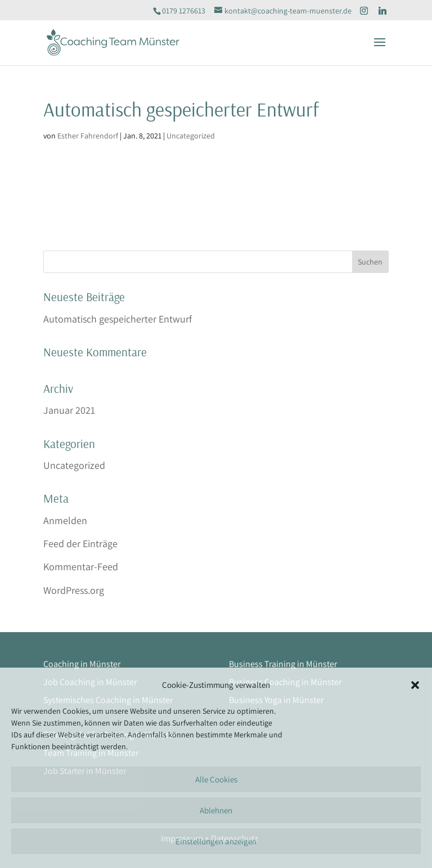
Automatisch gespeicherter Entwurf (118, 319)
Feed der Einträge (80, 543)
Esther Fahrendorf (88, 136)
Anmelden (65, 520)
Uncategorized (191, 136)
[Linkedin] (382, 11)
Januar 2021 (69, 410)
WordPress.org (74, 590)
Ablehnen (216, 810)
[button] (415, 685)
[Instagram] (364, 11)
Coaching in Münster (82, 664)
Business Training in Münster (283, 664)
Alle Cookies (216, 779)
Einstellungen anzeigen (216, 841)
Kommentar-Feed (81, 567)
